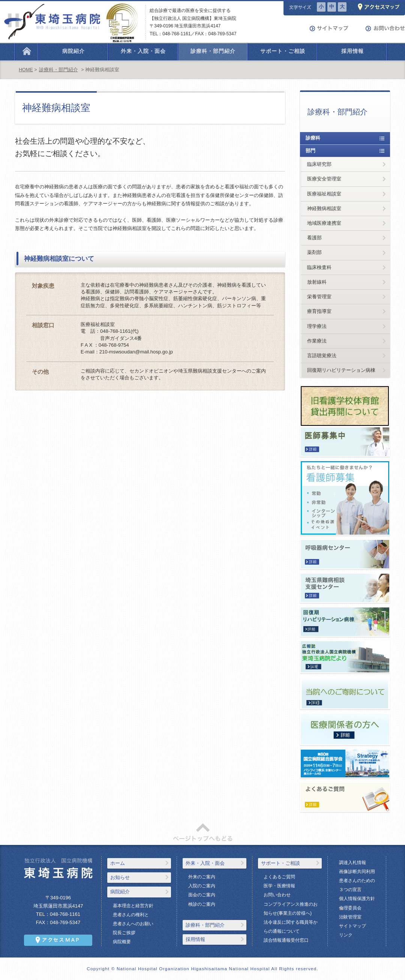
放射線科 (317, 282)
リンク (346, 935)
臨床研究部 (319, 164)
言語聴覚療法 (322, 355)
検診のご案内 (202, 904)
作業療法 (317, 341)
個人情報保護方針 (357, 899)
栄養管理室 (319, 297)
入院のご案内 (202, 886)
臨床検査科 (319, 267)
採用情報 (195, 939)
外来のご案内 (202, 877)
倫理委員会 (350, 908)
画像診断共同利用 (357, 872)
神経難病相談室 (324, 208)
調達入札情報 (352, 863)
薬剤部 (314, 252)
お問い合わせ (277, 895)
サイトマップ (352, 926)
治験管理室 (350, 917)
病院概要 (122, 942)
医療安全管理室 (324, 179)
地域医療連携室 (324, 223)
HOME (26, 70)
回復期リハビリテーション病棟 (341, 370)
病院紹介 (120, 892)
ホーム (118, 863)
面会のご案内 (202, 895)
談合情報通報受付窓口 (286, 940)
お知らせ (120, 877)
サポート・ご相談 (280, 863)
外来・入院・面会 (205, 863)
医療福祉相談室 (324, 194)
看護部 (314, 238)
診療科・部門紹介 (58, 70)
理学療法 (317, 326)
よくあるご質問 (279, 877)
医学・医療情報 (279, 886)
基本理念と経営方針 (133, 906)
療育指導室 (319, 311)
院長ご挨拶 (124, 933)
